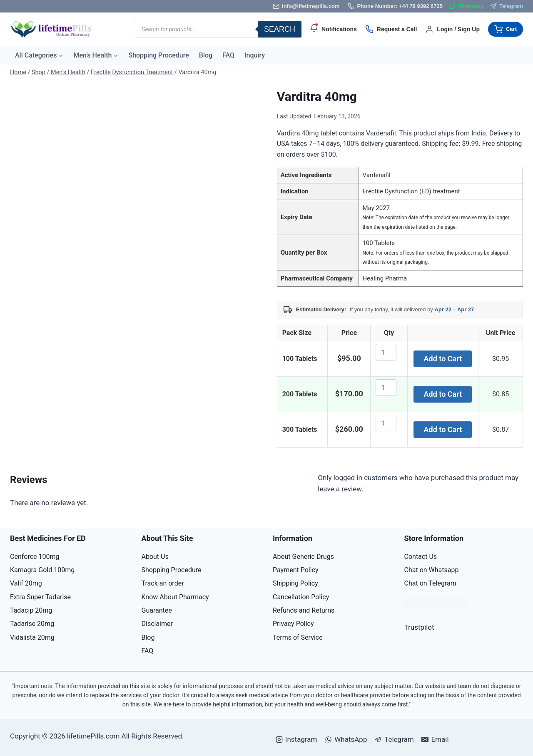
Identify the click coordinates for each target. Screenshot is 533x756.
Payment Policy (296, 570)
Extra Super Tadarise (40, 597)
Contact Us (421, 557)
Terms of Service (298, 637)
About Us (155, 557)
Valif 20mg (26, 583)
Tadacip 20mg (31, 610)
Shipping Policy (295, 583)
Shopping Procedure (158, 55)
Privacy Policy (293, 624)
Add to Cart (443, 359)
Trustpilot (419, 627)
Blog (206, 55)
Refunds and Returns (304, 610)
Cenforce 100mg (35, 557)
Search (280, 29)
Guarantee (157, 610)
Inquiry (255, 55)
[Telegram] (507, 6)
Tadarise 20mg (32, 624)
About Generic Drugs (303, 557)
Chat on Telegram (430, 583)
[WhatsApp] (466, 6)
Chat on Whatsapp (432, 570)
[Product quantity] (386, 352)
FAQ (228, 55)
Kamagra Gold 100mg (42, 570)
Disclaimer (157, 624)
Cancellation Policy (301, 597)
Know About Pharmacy (175, 597)
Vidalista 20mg (32, 637)
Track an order (163, 583)
